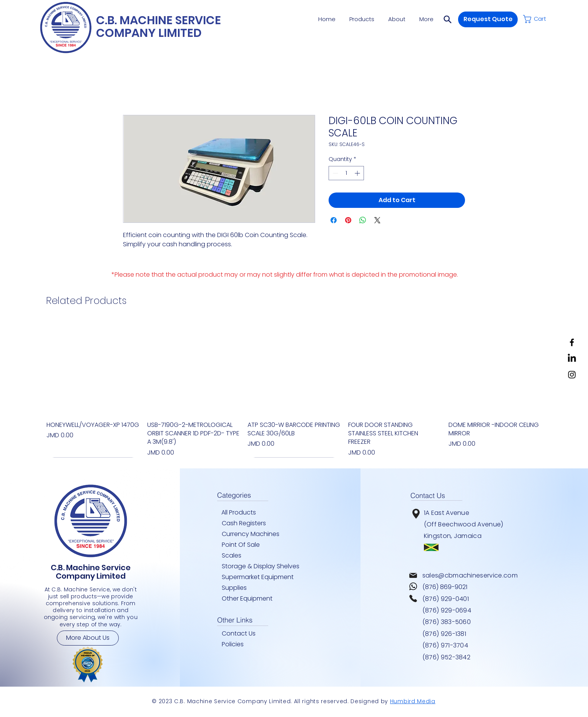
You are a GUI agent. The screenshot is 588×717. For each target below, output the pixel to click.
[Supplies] (237, 588)
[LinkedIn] (572, 358)
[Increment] (358, 173)
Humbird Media (413, 701)
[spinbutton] (346, 173)
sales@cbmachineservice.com (470, 575)
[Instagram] (572, 375)
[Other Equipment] (251, 599)
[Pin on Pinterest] (348, 220)
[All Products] (242, 513)
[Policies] (242, 644)
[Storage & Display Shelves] (263, 566)
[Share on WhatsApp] (363, 220)
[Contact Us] (242, 634)
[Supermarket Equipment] (263, 577)
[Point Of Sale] (245, 545)
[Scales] (237, 556)
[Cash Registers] (251, 523)
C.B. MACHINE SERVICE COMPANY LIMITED (159, 27)
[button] (447, 19)
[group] (294, 389)
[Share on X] (377, 220)
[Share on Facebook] (334, 220)
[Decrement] (335, 173)
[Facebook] (572, 342)
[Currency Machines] (255, 534)
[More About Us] (88, 638)
